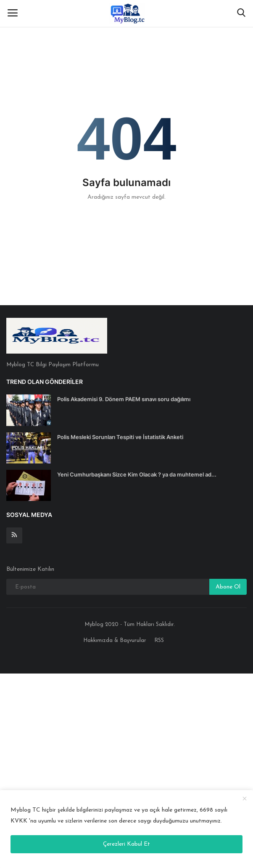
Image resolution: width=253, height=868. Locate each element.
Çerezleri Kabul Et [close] (126, 844)
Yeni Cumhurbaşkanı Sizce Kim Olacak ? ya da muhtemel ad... (137, 474)
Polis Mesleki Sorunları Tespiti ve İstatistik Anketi (120, 437)
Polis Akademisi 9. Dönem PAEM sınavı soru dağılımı (124, 399)
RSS (159, 640)
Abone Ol (228, 587)
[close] (245, 799)
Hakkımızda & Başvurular (115, 640)
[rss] (14, 535)
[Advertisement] (126, 769)
